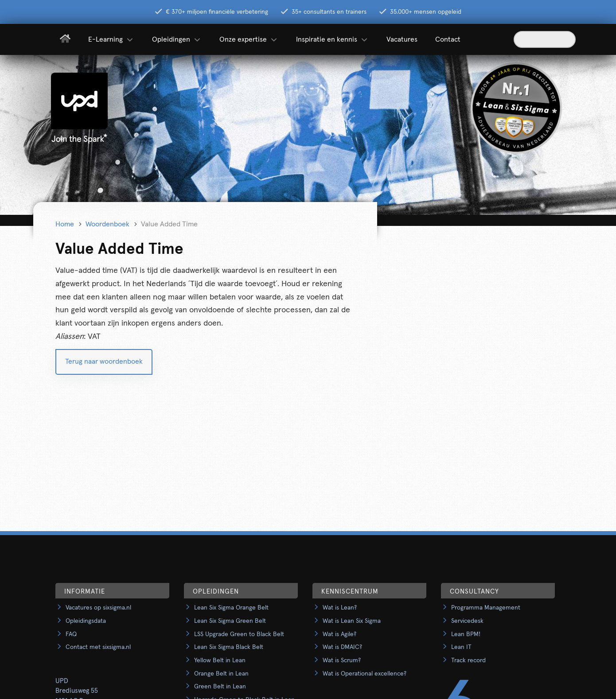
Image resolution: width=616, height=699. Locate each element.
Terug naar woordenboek (104, 361)
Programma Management (486, 608)
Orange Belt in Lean (221, 674)
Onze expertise (249, 39)
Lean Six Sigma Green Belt (230, 621)
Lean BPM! (466, 634)
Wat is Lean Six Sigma (352, 621)
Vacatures (402, 39)
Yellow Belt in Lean (220, 660)
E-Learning (111, 39)
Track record (468, 660)
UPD (62, 681)
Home (65, 224)
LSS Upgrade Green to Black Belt (239, 634)
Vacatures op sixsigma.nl (98, 608)
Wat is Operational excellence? (365, 674)
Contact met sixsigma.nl (98, 647)
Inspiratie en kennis (332, 39)
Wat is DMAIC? (342, 647)
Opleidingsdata (86, 621)
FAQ (71, 634)
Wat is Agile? (339, 634)
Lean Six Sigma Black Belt (229, 647)
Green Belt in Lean (220, 687)
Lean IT (461, 647)
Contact (448, 39)
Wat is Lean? (340, 608)
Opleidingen (177, 39)
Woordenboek (107, 224)
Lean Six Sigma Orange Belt (231, 608)
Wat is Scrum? (342, 660)
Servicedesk (467, 621)
